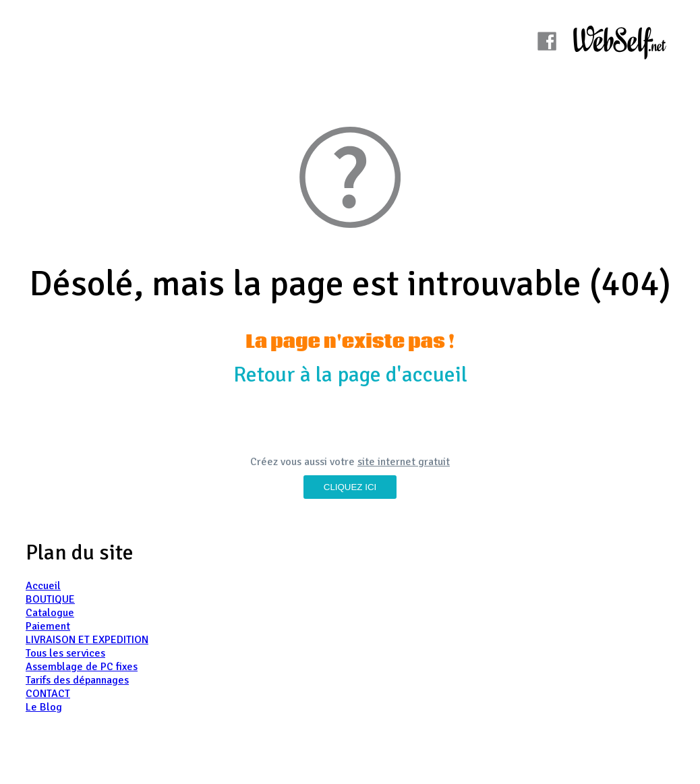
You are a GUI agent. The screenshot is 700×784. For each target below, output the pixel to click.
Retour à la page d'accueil (350, 374)
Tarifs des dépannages (77, 680)
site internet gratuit (404, 462)
